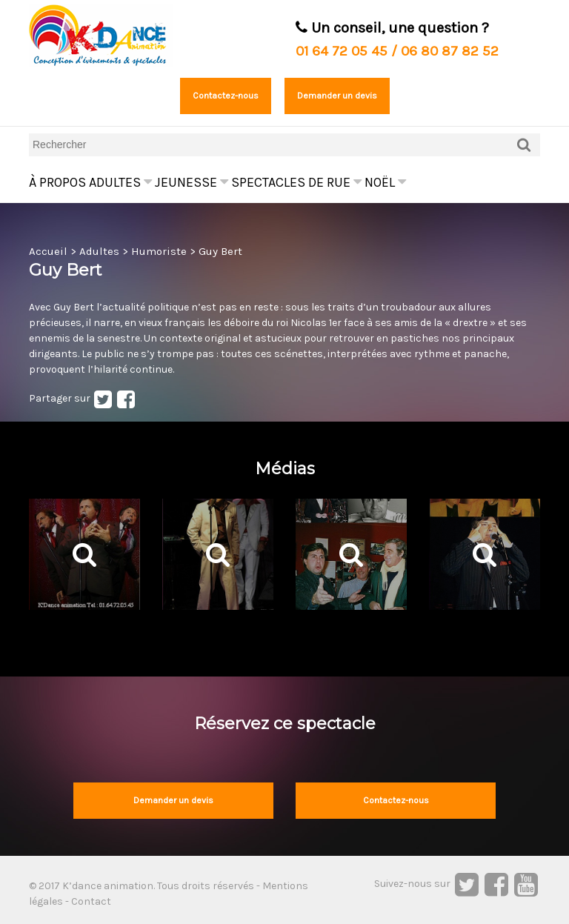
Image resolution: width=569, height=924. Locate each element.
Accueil (48, 251)
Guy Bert (220, 251)
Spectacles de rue (296, 182)
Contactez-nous (226, 96)
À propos (57, 182)
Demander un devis (337, 96)
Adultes (120, 182)
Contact (91, 901)
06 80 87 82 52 (450, 51)
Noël (385, 182)
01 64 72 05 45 (342, 51)
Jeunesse (192, 182)
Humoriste (159, 251)
